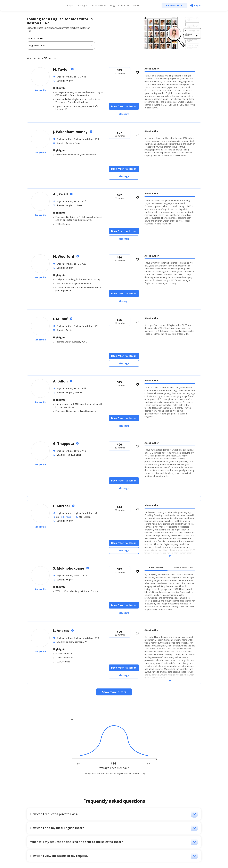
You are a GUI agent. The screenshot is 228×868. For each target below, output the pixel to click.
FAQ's (136, 6)
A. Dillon (61, 381)
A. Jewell (61, 194)
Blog (112, 6)
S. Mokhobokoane (69, 568)
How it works (99, 6)
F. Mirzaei (62, 506)
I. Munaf (61, 319)
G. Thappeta (64, 443)
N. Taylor (61, 69)
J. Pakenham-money (71, 132)
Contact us (124, 6)
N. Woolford (64, 256)
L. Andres (62, 631)
